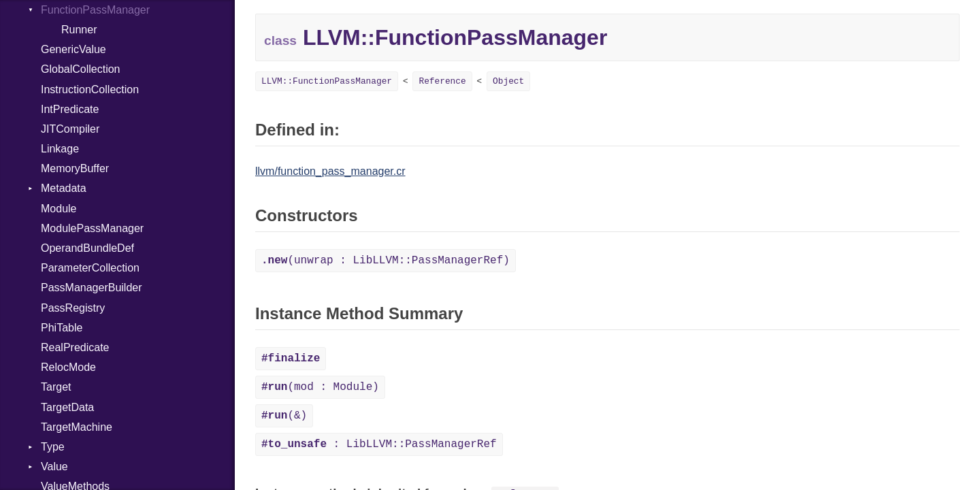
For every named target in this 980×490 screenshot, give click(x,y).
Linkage (60, 149)
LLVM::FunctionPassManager (327, 81)
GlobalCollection (81, 69)
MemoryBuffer (75, 168)
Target (56, 387)
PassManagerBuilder (92, 288)
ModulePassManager (92, 228)
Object (508, 81)
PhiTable (62, 328)
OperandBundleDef (87, 248)
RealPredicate (75, 347)
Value (54, 467)
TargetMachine (77, 427)
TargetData (67, 407)
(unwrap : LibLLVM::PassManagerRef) (386, 261)
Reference (442, 81)
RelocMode (68, 367)
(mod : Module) (320, 387)
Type (53, 447)
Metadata (64, 188)
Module (59, 209)
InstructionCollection (90, 89)
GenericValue (73, 49)
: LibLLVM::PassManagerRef (379, 444)
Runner (79, 30)
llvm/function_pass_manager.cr (330, 171)
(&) (284, 416)
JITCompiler (70, 129)
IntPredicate (70, 109)
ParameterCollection (90, 268)
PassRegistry (73, 308)
